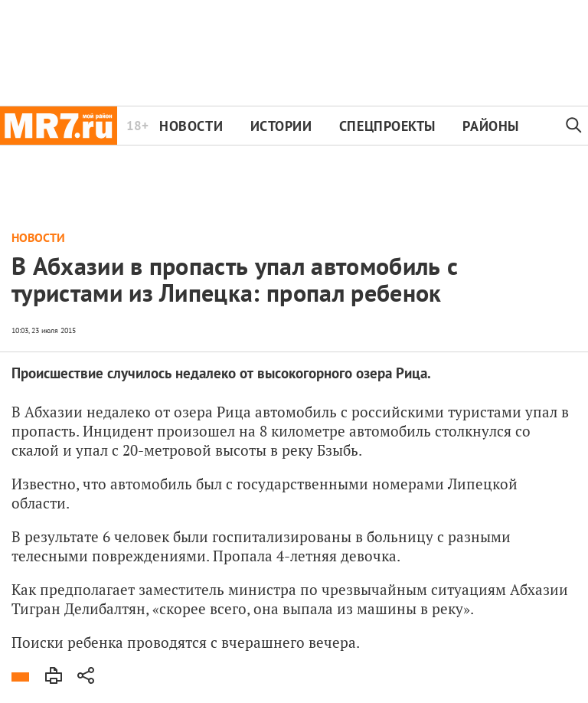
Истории (281, 126)
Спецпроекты (387, 126)
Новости (191, 126)
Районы (490, 126)
